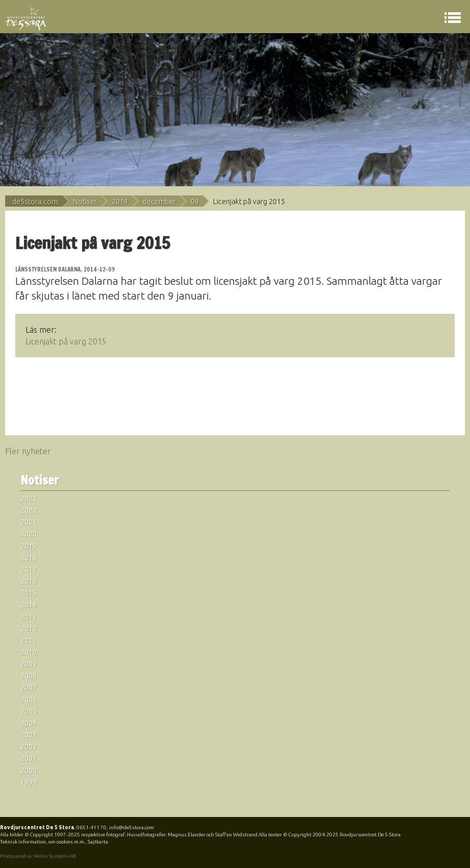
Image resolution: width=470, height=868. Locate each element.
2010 (29, 652)
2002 (29, 747)
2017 (29, 569)
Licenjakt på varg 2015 (66, 341)
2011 (29, 640)
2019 (29, 546)
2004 (29, 723)
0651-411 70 (92, 827)
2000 (29, 771)
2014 (120, 202)
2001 (29, 758)
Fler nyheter (28, 451)
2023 (29, 499)
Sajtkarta (98, 842)
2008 (29, 676)
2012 (29, 629)
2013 (29, 617)
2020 (29, 534)
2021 (29, 522)
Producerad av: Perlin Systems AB (38, 856)
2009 (29, 664)
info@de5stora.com (132, 827)
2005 (29, 711)
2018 (29, 558)
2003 (29, 735)
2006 (29, 700)
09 (195, 202)
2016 (29, 581)
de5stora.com (35, 202)
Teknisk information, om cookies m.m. (43, 842)
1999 (29, 782)
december (159, 202)
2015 (29, 593)
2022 (29, 510)
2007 (29, 687)
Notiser (85, 202)
